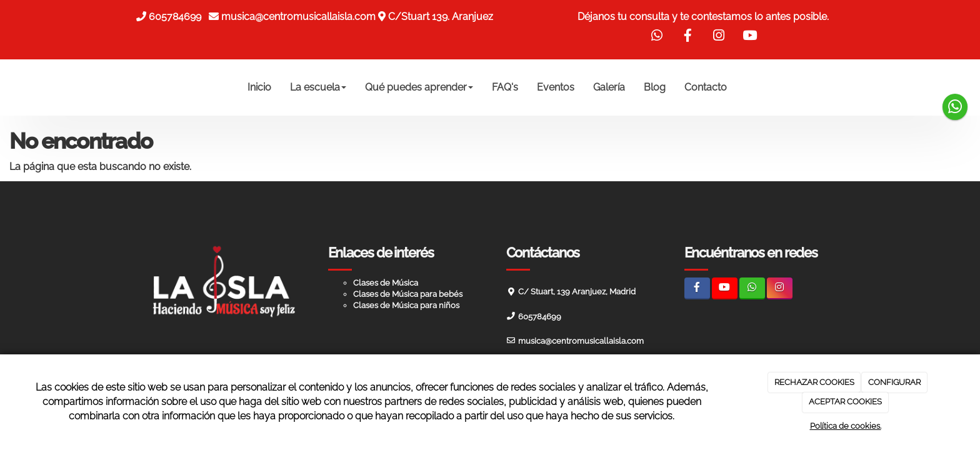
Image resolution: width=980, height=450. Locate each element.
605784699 (177, 17)
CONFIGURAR (894, 382)
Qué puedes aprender (419, 87)
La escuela (318, 87)
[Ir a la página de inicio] (121, 87)
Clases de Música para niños (406, 305)
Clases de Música (386, 283)
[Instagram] (780, 288)
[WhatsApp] (752, 288)
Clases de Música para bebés (408, 294)
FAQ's (505, 87)
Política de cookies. (846, 426)
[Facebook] (697, 288)
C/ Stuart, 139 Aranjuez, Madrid (577, 292)
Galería (609, 87)
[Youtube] (725, 288)
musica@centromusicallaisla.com (298, 17)
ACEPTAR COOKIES (845, 402)
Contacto (706, 87)
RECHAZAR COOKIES (814, 382)
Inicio (259, 87)
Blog (655, 87)
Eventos (556, 87)
